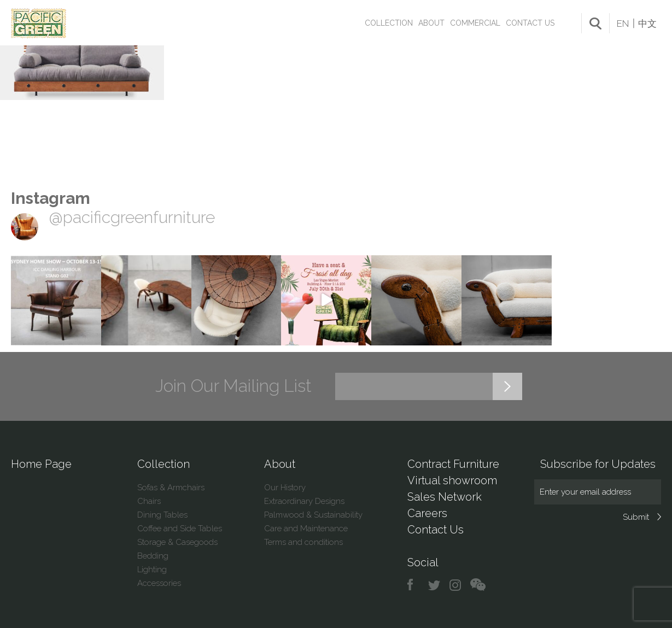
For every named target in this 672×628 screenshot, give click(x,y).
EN (623, 24)
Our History (285, 488)
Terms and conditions (303, 542)
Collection (389, 23)
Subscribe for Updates (598, 464)
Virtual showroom (452, 480)
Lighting (152, 570)
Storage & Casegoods (177, 542)
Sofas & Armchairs (171, 488)
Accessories (159, 583)
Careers (427, 513)
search (595, 24)
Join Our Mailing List (233, 386)
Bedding (153, 556)
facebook (414, 585)
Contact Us (530, 23)
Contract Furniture (453, 464)
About (431, 23)
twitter (435, 585)
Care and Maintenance (306, 529)
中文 (647, 24)
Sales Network (445, 497)
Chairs (149, 501)
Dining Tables (162, 515)
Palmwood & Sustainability (313, 515)
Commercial (475, 23)
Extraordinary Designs (304, 501)
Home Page (41, 464)
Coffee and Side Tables (180, 529)
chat (478, 585)
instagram (456, 585)
